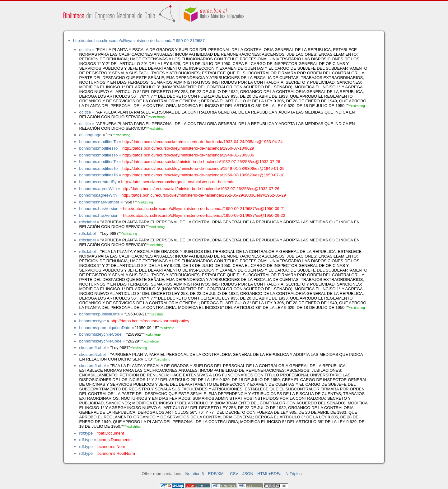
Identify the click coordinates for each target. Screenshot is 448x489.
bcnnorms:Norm (112, 447)
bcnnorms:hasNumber (99, 202)
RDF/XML (217, 474)
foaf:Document (111, 433)
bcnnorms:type (92, 321)
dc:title (85, 50)
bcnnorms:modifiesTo (98, 142)
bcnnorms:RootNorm (116, 453)
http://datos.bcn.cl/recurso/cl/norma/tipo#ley (150, 321)
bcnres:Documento (114, 440)
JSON (248, 474)
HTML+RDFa (269, 474)
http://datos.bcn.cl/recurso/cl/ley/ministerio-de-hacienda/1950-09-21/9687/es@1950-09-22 (204, 215)
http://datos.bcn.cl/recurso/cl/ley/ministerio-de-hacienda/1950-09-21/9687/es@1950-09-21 (204, 209)
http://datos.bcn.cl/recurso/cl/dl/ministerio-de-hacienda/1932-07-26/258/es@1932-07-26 (201, 162)
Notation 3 (194, 474)
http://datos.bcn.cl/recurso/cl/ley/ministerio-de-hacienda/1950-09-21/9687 (139, 41)
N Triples (294, 474)
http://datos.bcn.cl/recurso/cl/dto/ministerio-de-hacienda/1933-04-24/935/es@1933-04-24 (202, 142)
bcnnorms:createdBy (98, 182)
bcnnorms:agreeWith (98, 189)
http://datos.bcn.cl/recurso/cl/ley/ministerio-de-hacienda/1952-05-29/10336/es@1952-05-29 (204, 195)
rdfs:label (87, 222)
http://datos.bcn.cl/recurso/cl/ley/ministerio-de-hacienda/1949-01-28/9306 (188, 155)
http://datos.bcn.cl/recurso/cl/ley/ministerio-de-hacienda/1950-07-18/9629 (188, 148)
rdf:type (86, 433)
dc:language (90, 135)
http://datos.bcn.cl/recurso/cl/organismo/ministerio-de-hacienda (178, 182)
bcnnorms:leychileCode (100, 334)
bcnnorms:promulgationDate (105, 328)
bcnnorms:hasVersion (99, 209)
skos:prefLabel (92, 348)
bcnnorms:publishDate (99, 314)
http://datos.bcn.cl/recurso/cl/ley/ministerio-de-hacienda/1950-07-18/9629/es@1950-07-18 (203, 175)
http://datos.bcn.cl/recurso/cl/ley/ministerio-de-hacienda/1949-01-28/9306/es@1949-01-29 (203, 168)
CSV (234, 474)
